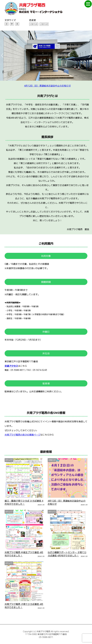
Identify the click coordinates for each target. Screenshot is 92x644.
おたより (9, 460)
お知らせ (52, 460)
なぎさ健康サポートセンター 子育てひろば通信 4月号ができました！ (67, 554)
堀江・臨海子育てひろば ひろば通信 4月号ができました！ (24, 502)
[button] (2, 56)
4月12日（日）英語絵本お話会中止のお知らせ (47, 86)
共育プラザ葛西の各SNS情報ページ (23, 435)
